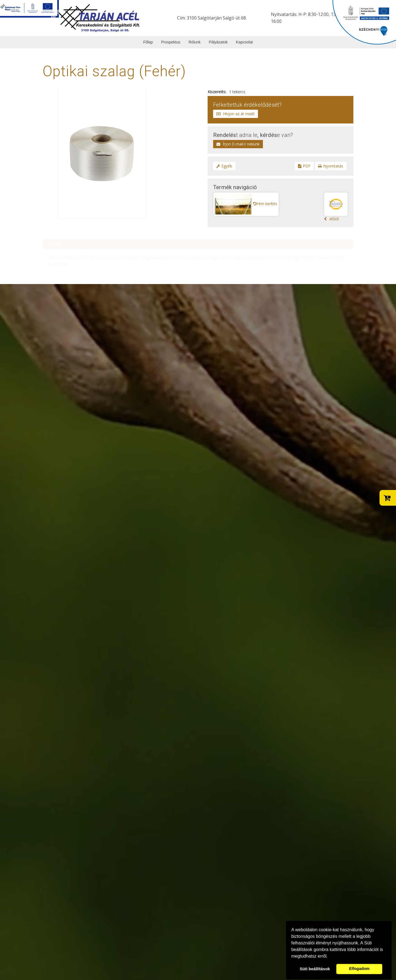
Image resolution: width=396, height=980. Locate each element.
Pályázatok (218, 42)
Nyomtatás (331, 166)
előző (336, 207)
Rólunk (195, 42)
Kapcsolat (244, 42)
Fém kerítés (265, 204)
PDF (304, 166)
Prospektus (171, 42)
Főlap (148, 42)
